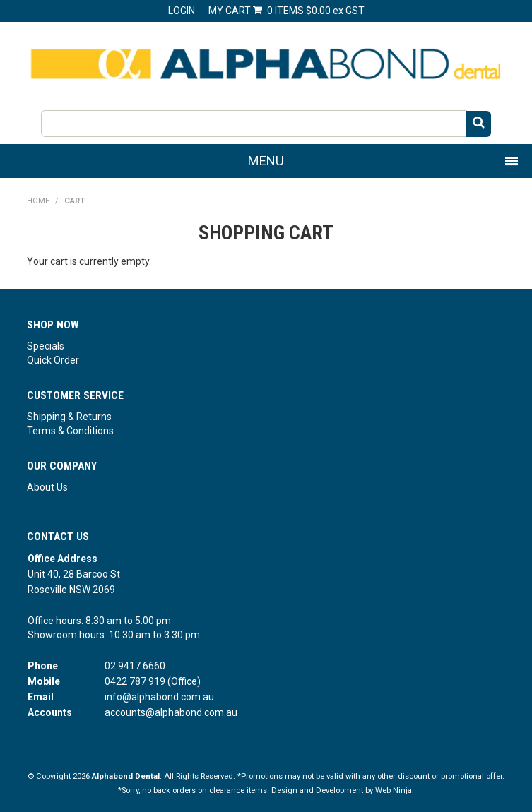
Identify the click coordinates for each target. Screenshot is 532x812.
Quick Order (53, 360)
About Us (47, 487)
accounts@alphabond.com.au (171, 712)
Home (38, 201)
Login (182, 11)
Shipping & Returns (69, 417)
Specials (46, 346)
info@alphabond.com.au (159, 697)
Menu (266, 161)
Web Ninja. (395, 790)
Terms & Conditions (70, 431)
